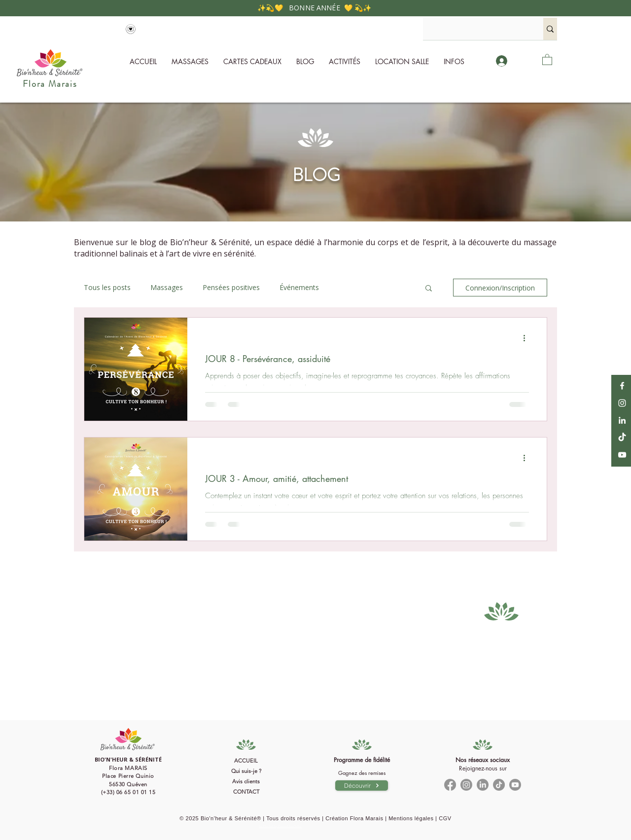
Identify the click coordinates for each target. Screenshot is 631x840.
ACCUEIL (246, 761)
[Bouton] (128, 778)
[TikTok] (622, 438)
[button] (454, 62)
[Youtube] (515, 785)
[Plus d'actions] (527, 338)
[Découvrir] (362, 785)
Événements (299, 287)
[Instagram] (622, 403)
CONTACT (246, 792)
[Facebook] (622, 386)
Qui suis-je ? (246, 771)
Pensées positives (231, 287)
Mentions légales (411, 818)
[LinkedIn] (622, 420)
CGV (445, 818)
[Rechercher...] (474, 29)
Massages (167, 287)
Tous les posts (107, 287)
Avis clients (246, 781)
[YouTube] (622, 455)
